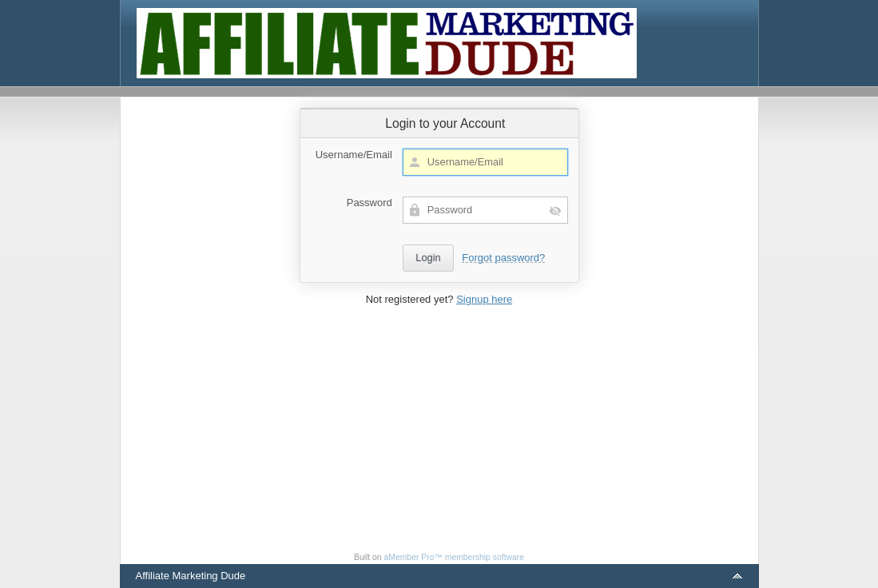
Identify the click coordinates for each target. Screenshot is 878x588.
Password (369, 203)
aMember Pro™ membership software (455, 557)
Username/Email (354, 155)
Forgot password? (503, 258)
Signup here (484, 299)
